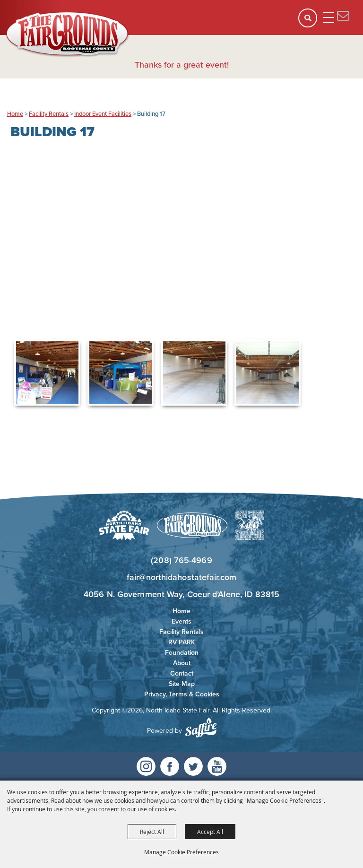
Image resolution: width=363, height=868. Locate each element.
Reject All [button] (152, 832)
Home (15, 114)
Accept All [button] (210, 832)
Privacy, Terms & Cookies (182, 694)
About (182, 663)
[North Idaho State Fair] (68, 35)
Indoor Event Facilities (103, 114)
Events (181, 621)
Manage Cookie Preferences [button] (181, 852)
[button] (311, 21)
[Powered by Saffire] (201, 727)
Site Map (182, 684)
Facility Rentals (49, 114)
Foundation (182, 653)
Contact (182, 673)
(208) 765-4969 (181, 560)
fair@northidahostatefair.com (181, 577)
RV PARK (182, 642)
